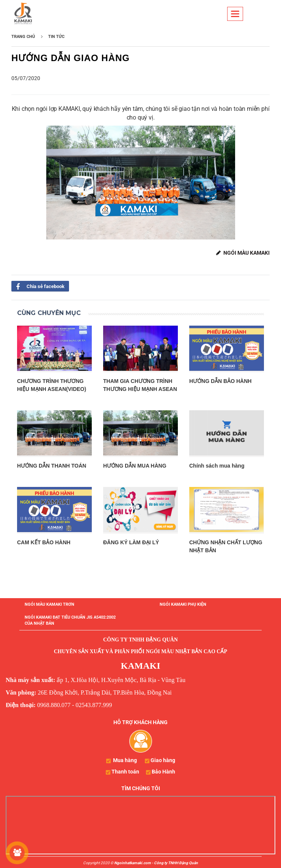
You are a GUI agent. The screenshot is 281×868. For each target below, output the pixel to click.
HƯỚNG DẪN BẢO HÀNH (220, 381)
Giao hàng (163, 760)
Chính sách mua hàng (217, 466)
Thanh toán (125, 772)
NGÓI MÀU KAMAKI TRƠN (49, 604)
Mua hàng (125, 760)
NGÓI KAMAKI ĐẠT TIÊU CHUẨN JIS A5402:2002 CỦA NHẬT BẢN (70, 620)
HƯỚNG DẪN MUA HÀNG (135, 466)
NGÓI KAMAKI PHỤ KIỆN (183, 604)
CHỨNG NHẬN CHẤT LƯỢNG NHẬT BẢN (226, 546)
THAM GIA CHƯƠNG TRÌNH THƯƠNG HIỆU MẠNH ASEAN (140, 385)
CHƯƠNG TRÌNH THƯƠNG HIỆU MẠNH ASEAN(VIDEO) (52, 385)
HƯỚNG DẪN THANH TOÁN (52, 466)
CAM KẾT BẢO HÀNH (44, 542)
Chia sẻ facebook (38, 286)
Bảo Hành (163, 772)
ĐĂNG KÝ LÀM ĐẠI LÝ (131, 542)
